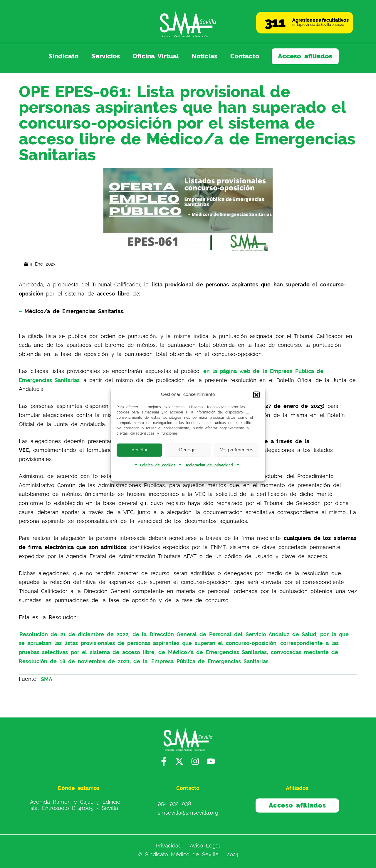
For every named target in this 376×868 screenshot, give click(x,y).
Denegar (188, 450)
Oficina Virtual (156, 56)
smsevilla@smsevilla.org (188, 813)
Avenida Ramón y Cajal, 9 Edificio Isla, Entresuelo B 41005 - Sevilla (75, 805)
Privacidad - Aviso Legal (188, 846)
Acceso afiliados (305, 56)
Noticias (204, 56)
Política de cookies (158, 465)
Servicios (106, 56)
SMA (47, 679)
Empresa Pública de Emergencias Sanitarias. (210, 661)
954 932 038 (174, 803)
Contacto (245, 56)
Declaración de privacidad (209, 465)
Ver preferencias (237, 450)
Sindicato (63, 56)
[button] (256, 395)
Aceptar (140, 450)
